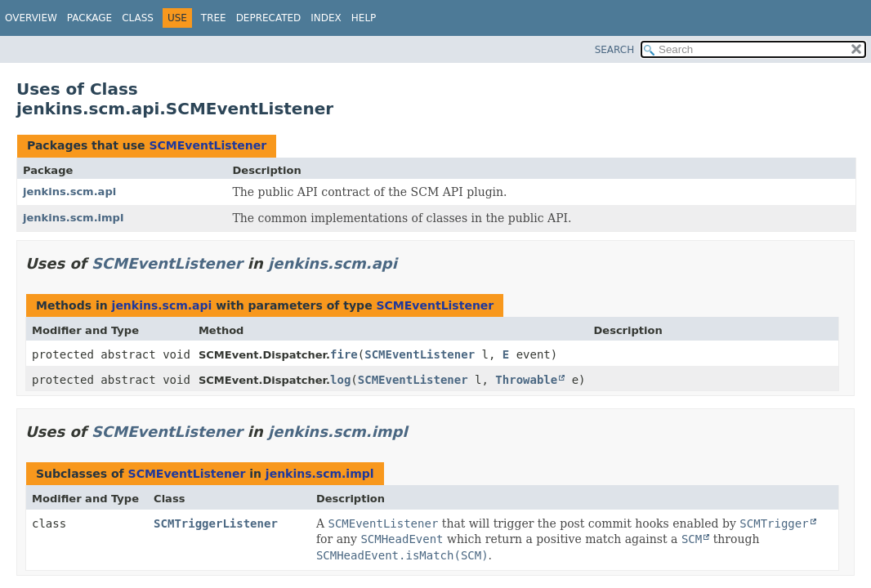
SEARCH (615, 50)
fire (344, 354)
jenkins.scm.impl (73, 218)
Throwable (526, 380)
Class (138, 18)
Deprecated (269, 18)
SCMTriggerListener (216, 523)
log (340, 380)
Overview (31, 18)
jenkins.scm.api (69, 192)
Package (89, 18)
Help (364, 18)
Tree (214, 18)
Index (326, 18)
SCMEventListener (208, 145)
